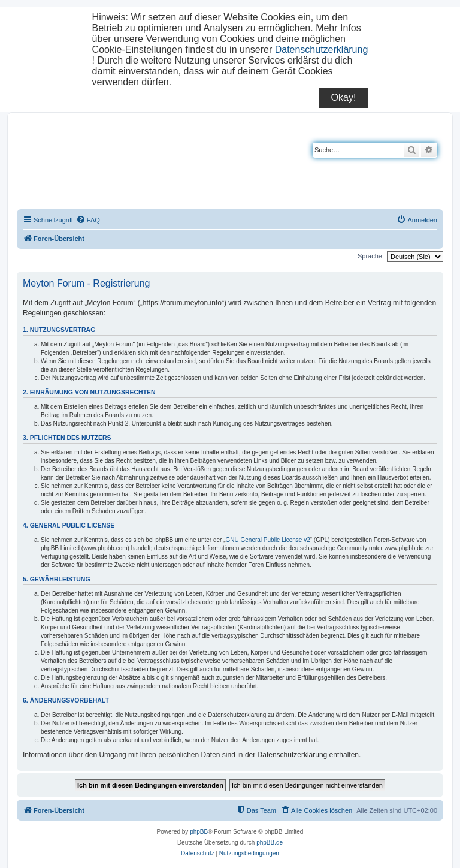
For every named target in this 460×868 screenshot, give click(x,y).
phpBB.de (270, 843)
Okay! (344, 97)
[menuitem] (88, 220)
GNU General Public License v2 (268, 540)
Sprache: (371, 256)
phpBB (199, 832)
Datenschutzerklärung (322, 49)
